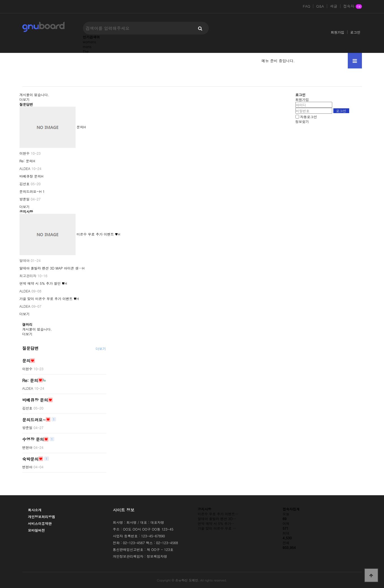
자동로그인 (309, 117)
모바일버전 (37, 530)
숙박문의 (31, 459)
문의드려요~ (29, 191)
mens (87, 47)
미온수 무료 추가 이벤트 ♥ (97, 234)
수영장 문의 (33, 439)
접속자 (353, 7)
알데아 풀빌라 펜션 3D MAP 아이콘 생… (51, 268)
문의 (80, 127)
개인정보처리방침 (42, 517)
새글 (334, 6)
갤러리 (27, 324)
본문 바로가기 (0, 0)
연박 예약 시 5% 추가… (216, 523)
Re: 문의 (26, 161)
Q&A (320, 6)
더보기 (25, 99)
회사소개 (35, 510)
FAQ (306, 6)
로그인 (355, 32)
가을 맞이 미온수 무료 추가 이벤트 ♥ (48, 299)
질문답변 (26, 104)
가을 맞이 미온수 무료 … (217, 528)
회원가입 (338, 32)
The (86, 51)
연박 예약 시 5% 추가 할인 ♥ (42, 283)
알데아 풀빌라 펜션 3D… (217, 519)
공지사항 (26, 211)
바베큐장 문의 (30, 176)
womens (90, 42)
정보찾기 (302, 121)
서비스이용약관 (40, 523)
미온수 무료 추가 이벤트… (218, 514)
